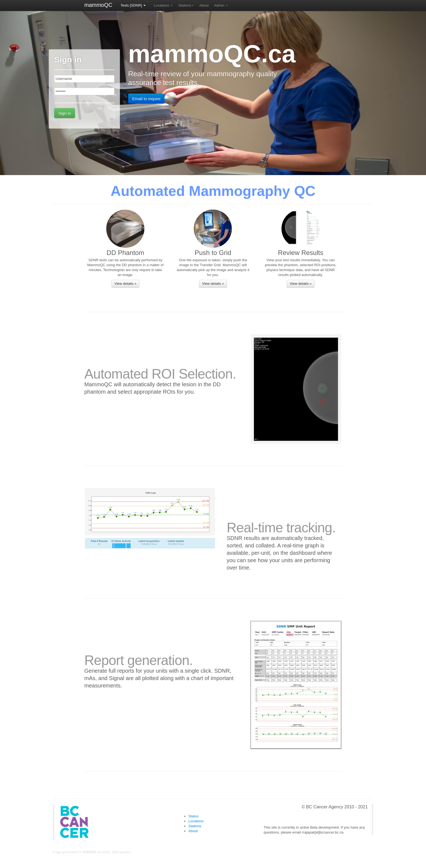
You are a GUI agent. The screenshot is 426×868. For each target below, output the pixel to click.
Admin (221, 5)
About (204, 5)
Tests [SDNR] (133, 5)
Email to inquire (146, 99)
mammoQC (98, 5)
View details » (125, 284)
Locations (163, 5)
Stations (186, 5)
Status (193, 816)
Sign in (65, 113)
